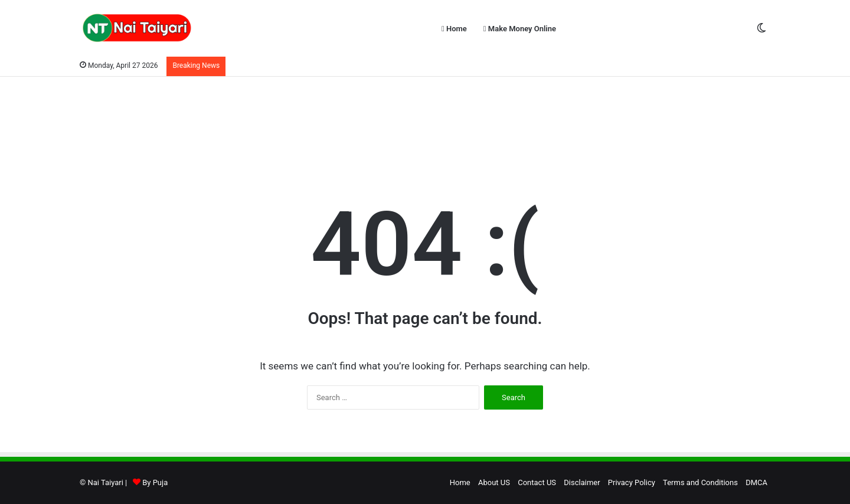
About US (494, 482)
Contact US (537, 482)
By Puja (155, 482)
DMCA (756, 482)
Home (454, 29)
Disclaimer (582, 482)
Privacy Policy (632, 482)
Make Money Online (520, 29)
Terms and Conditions (700, 482)
